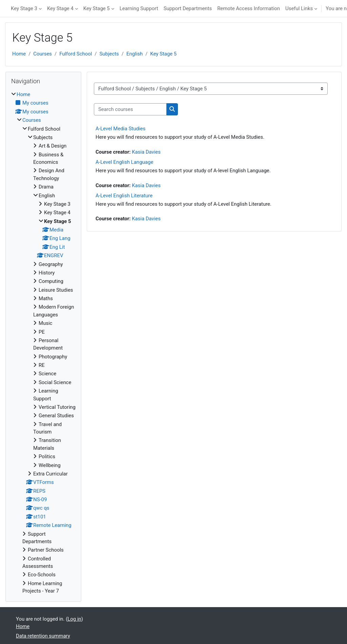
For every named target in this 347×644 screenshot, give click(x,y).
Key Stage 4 (60, 8)
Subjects (109, 54)
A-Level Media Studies (120, 129)
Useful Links (299, 8)
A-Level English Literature (124, 196)
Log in (74, 619)
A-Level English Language (124, 162)
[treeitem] (43, 343)
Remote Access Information (249, 8)
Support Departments (188, 8)
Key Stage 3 (24, 8)
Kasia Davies (146, 152)
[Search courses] (130, 109)
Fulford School (76, 54)
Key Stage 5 (97, 8)
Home (19, 54)
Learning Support (139, 8)
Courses (43, 54)
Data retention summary (43, 636)
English (135, 54)
